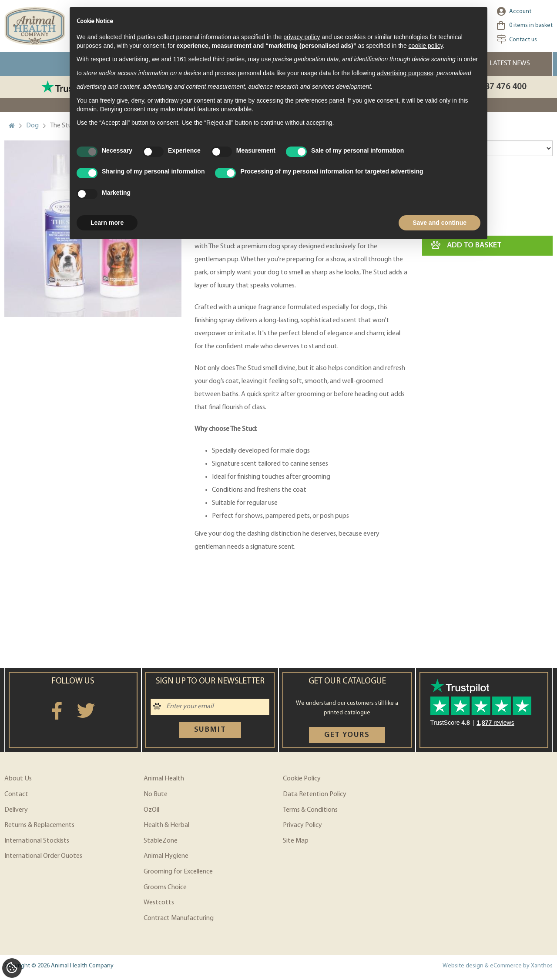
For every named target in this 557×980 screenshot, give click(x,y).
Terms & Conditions (310, 810)
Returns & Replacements (39, 825)
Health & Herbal (166, 825)
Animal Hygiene (166, 856)
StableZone (161, 841)
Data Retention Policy (315, 794)
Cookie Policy (302, 779)
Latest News (510, 63)
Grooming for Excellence (178, 872)
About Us (18, 779)
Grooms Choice (165, 887)
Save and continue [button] (440, 223)
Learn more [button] (107, 223)
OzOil (151, 810)
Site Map (296, 841)
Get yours (347, 735)
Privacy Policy (302, 825)
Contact (16, 794)
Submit (210, 730)
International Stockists (37, 841)
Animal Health (164, 779)
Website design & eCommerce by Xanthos (498, 966)
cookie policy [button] (426, 46)
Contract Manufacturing (179, 918)
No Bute (156, 794)
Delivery (16, 810)
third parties (229, 59)
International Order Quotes (43, 856)
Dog (32, 126)
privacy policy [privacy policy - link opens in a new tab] (302, 37)
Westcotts (159, 903)
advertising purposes (405, 73)
